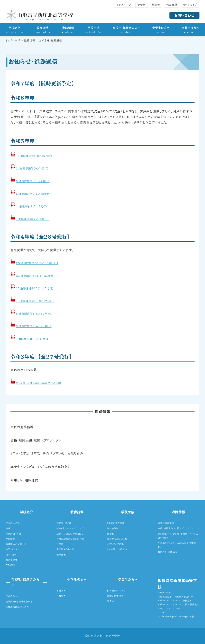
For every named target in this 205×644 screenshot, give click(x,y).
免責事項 (172, 5)
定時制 (142, 5)
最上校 (156, 5)
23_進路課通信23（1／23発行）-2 (37, 276)
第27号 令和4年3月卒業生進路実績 (39, 383)
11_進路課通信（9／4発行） (32, 169)
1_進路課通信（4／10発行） (32, 219)
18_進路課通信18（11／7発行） (35, 289)
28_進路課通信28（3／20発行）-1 (37, 263)
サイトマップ (190, 5)
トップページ (124, 5)
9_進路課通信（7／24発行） (33, 181)
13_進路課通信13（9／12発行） (35, 301)
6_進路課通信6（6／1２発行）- (34, 194)
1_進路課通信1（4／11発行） (33, 339)
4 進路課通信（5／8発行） (32, 207)
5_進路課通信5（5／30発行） (34, 314)
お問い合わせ (184, 15)
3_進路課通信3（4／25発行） (34, 326)
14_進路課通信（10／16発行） (34, 156)
